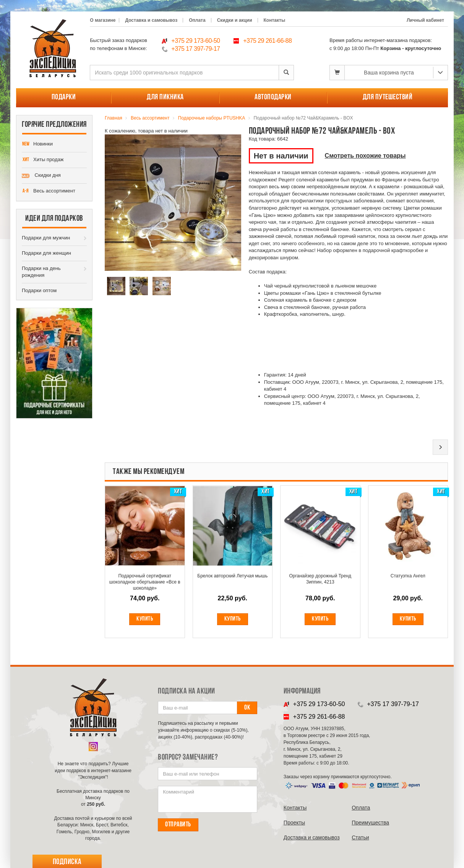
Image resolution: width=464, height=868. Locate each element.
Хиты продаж (43, 160)
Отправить (178, 825)
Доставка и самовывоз (151, 20)
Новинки (37, 144)
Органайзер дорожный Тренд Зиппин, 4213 (320, 579)
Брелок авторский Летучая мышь (232, 576)
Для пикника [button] (165, 97)
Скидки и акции (235, 20)
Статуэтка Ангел (408, 576)
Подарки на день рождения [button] (41, 272)
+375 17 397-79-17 (195, 49)
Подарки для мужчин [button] (46, 238)
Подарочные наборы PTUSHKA (212, 118)
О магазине (103, 20)
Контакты (275, 20)
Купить (145, 619)
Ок (247, 708)
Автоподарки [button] (273, 97)
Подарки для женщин (46, 253)
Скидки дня (41, 176)
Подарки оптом (39, 290)
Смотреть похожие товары (365, 156)
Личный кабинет (425, 20)
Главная (114, 118)
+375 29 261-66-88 (267, 41)
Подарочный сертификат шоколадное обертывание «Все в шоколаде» (145, 582)
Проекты (294, 823)
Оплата (197, 20)
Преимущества (370, 823)
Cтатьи (360, 837)
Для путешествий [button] (388, 97)
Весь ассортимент (49, 191)
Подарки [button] (64, 97)
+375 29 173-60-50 (195, 41)
